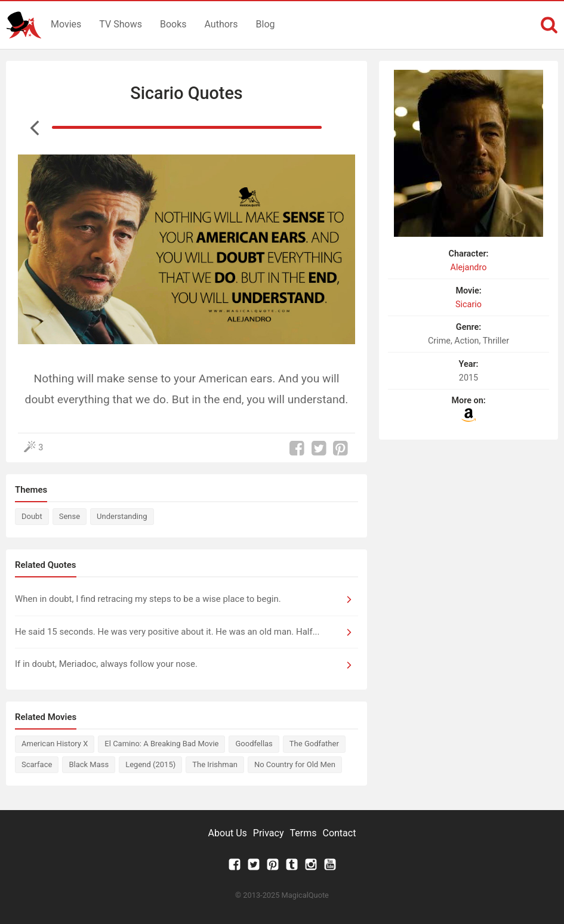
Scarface (37, 764)
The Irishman (215, 764)
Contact (339, 833)
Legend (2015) (150, 764)
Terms (303, 833)
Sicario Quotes (186, 93)
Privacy (269, 833)
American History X (55, 744)
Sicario (469, 305)
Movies (66, 24)
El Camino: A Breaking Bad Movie (161, 744)
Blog (266, 24)
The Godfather (314, 744)
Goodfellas (254, 744)
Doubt (32, 516)
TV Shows (121, 24)
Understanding (122, 516)
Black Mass (89, 764)
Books (173, 24)
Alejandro (469, 268)
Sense (70, 516)
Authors (221, 24)
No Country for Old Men (295, 764)
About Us (228, 833)
